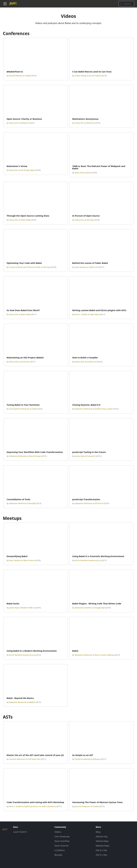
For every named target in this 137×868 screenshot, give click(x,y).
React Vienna (29, 560)
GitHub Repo (102, 841)
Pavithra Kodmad (82, 759)
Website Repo (103, 846)
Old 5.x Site (101, 855)
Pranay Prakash (16, 267)
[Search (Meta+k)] (126, 4)
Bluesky (58, 855)
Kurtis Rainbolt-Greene (85, 560)
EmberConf (92, 362)
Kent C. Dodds (81, 314)
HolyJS (28, 76)
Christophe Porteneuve (19, 409)
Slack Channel (61, 846)
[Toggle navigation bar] (5, 4)
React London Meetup (104, 655)
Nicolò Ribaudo (16, 76)
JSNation (25, 123)
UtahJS (96, 806)
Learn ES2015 (20, 832)
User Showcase (62, 836)
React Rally (26, 220)
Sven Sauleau (81, 267)
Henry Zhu (14, 123)
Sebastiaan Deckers (83, 608)
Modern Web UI (28, 608)
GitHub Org (102, 836)
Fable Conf (94, 267)
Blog (98, 832)
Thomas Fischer (34, 267)
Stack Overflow (62, 841)
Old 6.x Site (101, 850)
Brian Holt (79, 173)
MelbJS (32, 702)
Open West (95, 314)
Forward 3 (91, 456)
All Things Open (28, 170)
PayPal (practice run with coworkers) (40, 806)
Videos (58, 832)
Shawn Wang (80, 76)
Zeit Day (90, 220)
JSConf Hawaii (95, 76)
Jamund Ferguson (83, 806)
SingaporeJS (100, 608)
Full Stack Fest (34, 759)
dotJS (34, 409)
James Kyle (79, 362)
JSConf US (99, 503)
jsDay (89, 173)
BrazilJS (32, 503)
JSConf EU (25, 362)
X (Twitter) (60, 850)
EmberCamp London (104, 409)
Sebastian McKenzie (83, 409)
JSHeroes (90, 123)
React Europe (35, 456)
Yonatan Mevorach (17, 759)
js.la (99, 560)
